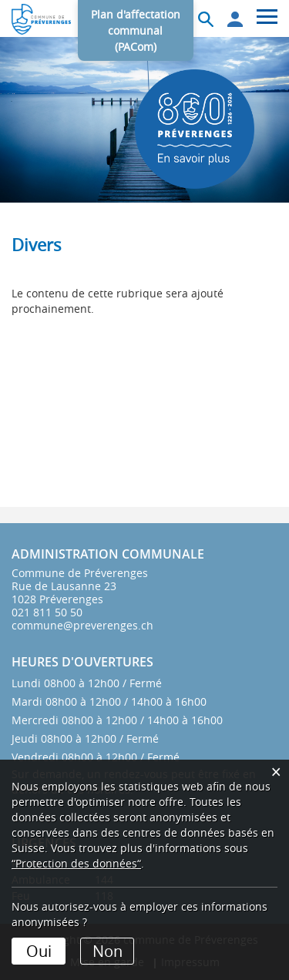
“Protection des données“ (76, 863)
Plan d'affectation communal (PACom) (136, 30)
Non (108, 951)
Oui (39, 951)
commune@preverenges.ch (82, 625)
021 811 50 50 (47, 612)
